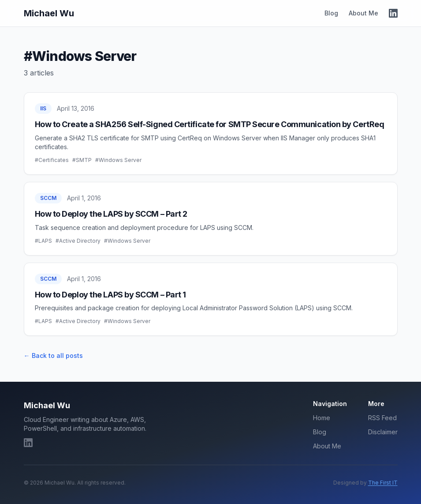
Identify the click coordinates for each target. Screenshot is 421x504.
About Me (363, 13)
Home (322, 418)
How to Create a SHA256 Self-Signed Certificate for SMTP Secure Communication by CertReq (210, 124)
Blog (331, 13)
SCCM (48, 198)
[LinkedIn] (393, 13)
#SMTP (82, 160)
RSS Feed (382, 418)
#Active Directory (78, 241)
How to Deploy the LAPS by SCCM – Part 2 (111, 214)
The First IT (383, 483)
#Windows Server (118, 160)
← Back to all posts (53, 355)
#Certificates (52, 160)
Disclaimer (383, 432)
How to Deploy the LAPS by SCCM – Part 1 (110, 295)
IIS (43, 108)
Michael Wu (49, 13)
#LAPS (43, 241)
